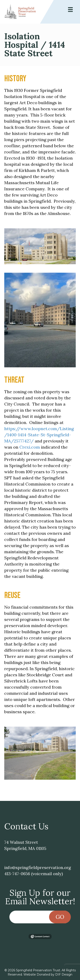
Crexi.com (29, 447)
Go (60, 917)
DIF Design (64, 974)
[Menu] (70, 10)
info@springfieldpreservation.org (38, 867)
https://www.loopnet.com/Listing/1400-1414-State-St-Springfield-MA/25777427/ (39, 435)
